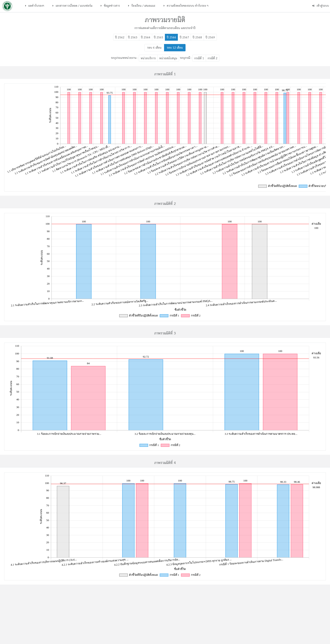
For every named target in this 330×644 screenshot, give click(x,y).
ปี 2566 (171, 38)
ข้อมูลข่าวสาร (110, 6)
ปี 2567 (184, 38)
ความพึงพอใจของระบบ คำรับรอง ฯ (186, 6)
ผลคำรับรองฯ (35, 6)
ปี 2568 (197, 38)
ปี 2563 (133, 38)
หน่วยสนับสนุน (168, 58)
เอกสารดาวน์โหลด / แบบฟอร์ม (72, 6)
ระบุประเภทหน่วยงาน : (124, 58)
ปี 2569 (210, 38)
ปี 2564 (146, 38)
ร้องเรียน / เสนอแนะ (142, 6)
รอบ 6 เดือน (154, 48)
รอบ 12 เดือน (175, 48)
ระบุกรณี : (186, 58)
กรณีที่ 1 (199, 58)
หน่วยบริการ (148, 58)
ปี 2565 (159, 38)
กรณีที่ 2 (213, 58)
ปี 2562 (120, 38)
